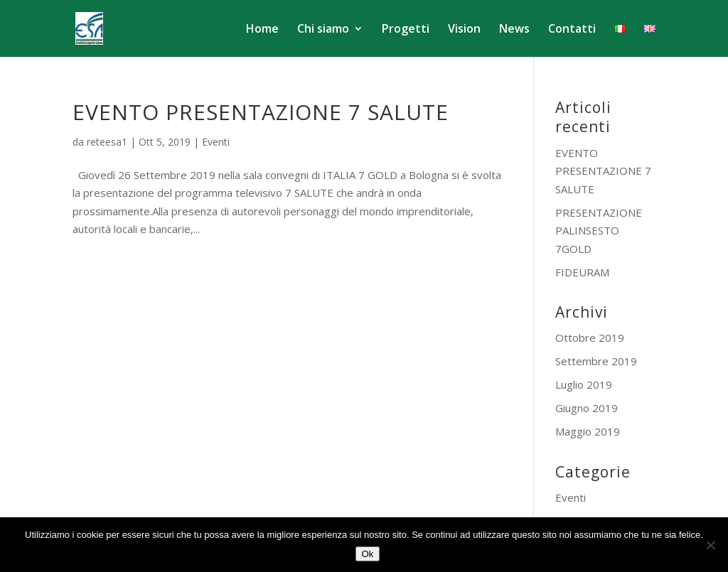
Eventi (216, 142)
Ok (367, 554)
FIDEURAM (582, 272)
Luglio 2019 (584, 384)
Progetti (406, 30)
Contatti (572, 30)
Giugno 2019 (587, 408)
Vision (464, 30)
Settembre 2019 (596, 361)
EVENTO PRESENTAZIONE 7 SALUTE (261, 112)
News (514, 30)
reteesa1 (107, 142)
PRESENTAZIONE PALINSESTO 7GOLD (599, 231)
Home (262, 30)
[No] (710, 545)
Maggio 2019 (588, 431)
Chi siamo (323, 30)
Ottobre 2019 (590, 338)
